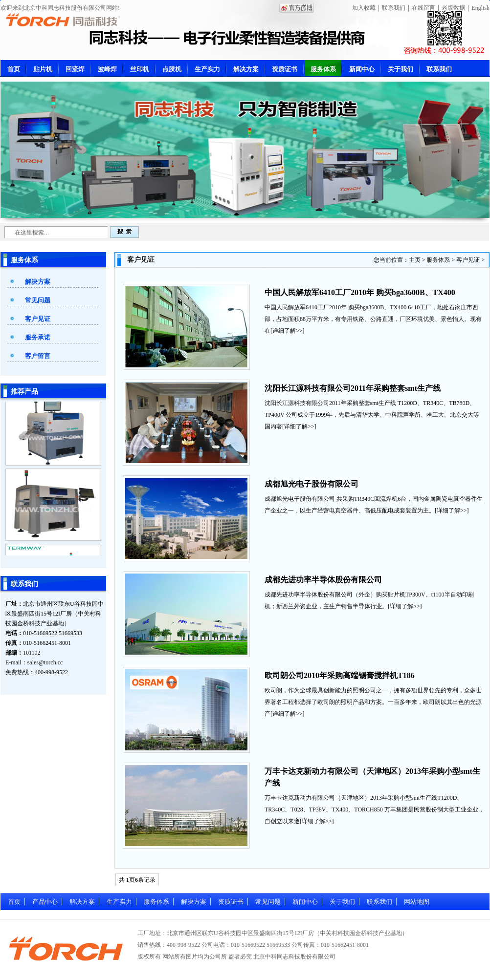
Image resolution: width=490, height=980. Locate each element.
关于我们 (401, 69)
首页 (14, 69)
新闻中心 (362, 69)
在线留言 (423, 8)
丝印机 (140, 69)
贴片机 (43, 69)
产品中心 (45, 902)
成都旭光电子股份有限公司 (312, 484)
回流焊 (75, 69)
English (480, 8)
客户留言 (38, 356)
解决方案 (246, 69)
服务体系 (323, 69)
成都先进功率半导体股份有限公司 (323, 580)
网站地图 (417, 902)
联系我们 (394, 8)
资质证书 (285, 69)
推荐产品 (24, 392)
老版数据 (453, 8)
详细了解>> (288, 331)
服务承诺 (38, 337)
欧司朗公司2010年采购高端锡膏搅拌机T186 (340, 675)
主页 (415, 260)
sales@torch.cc (45, 662)
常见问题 (38, 300)
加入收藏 (364, 8)
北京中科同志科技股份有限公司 (294, 957)
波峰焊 (107, 69)
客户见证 (38, 319)
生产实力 (207, 69)
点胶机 (172, 69)
